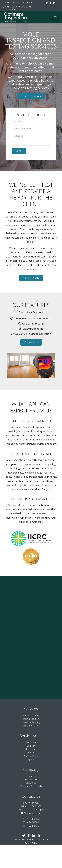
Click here (28, 813)
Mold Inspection (31, 719)
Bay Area (31, 759)
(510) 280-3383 (17, 7)
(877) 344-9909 (17, 3)
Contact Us (31, 342)
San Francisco (31, 756)
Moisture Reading (31, 722)
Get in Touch (31, 278)
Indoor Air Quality (31, 715)
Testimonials (31, 779)
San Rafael (31, 742)
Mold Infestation (31, 726)
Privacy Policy (31, 843)
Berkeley (31, 746)
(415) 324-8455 (31, 826)
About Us (31, 776)
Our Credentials (31, 96)
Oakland (31, 753)
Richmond (31, 749)
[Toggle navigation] (55, 17)
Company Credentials (31, 786)
